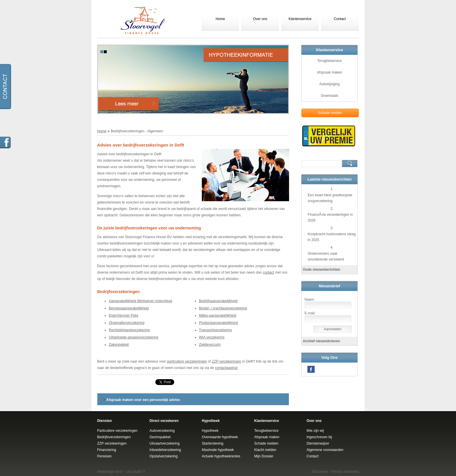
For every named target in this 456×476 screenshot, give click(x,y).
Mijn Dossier (264, 456)
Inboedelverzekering (165, 450)
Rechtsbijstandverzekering (129, 330)
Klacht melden (265, 450)
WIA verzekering (212, 337)
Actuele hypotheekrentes (221, 456)
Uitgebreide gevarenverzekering (133, 337)
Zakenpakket (119, 345)
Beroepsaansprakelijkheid (129, 308)
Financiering (107, 450)
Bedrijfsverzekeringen (114, 437)
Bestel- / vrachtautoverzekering (223, 308)
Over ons (260, 19)
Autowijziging (329, 84)
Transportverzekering (215, 330)
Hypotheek (210, 431)
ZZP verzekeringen (226, 361)
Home (220, 19)
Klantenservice (300, 19)
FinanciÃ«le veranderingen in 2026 (330, 218)
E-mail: (310, 313)
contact (269, 272)
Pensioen (104, 456)
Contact (340, 19)
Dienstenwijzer (318, 443)
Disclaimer (320, 472)
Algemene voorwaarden (325, 450)
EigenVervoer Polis (123, 315)
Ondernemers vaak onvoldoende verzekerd (326, 256)
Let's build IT (136, 472)
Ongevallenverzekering (127, 323)
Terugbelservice (329, 61)
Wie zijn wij (315, 431)
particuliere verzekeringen (187, 361)
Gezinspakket (160, 437)
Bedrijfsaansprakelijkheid (218, 301)
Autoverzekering (162, 431)
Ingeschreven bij (319, 437)
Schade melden (330, 113)
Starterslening (213, 443)
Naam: (310, 299)
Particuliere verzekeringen (117, 431)
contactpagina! (226, 368)
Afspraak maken (330, 72)
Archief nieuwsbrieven (321, 341)
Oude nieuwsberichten (321, 270)
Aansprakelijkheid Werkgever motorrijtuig (140, 301)
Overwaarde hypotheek (220, 437)
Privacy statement (345, 472)
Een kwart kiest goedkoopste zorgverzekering (330, 198)
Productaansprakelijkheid (218, 323)
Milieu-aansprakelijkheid (218, 315)
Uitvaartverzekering (164, 443)
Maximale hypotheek (218, 450)
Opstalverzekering (164, 456)
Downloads (329, 96)
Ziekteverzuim (210, 345)
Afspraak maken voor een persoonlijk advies (143, 400)
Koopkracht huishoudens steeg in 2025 (332, 237)
